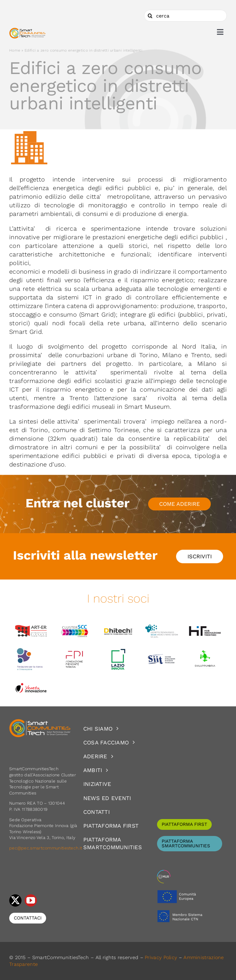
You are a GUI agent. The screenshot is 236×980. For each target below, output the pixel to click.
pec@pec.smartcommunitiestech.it (46, 848)
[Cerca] (150, 16)
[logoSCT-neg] (40, 722)
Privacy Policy (161, 957)
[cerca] (185, 16)
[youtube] (31, 900)
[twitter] (15, 900)
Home (15, 50)
